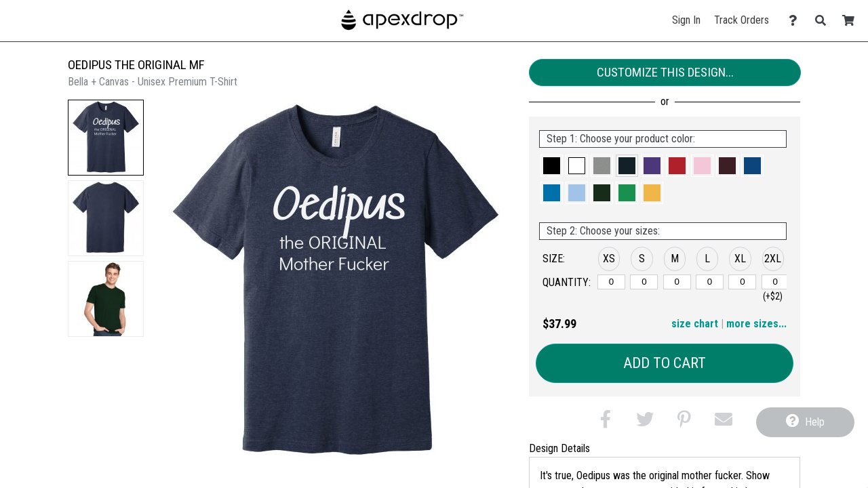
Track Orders (742, 20)
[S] (644, 282)
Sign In (686, 20)
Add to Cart (665, 363)
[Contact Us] (796, 21)
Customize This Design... (665, 72)
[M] (677, 282)
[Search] (824, 21)
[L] (710, 282)
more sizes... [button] (756, 324)
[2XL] (775, 282)
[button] (106, 138)
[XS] (611, 282)
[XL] (742, 282)
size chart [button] (695, 324)
